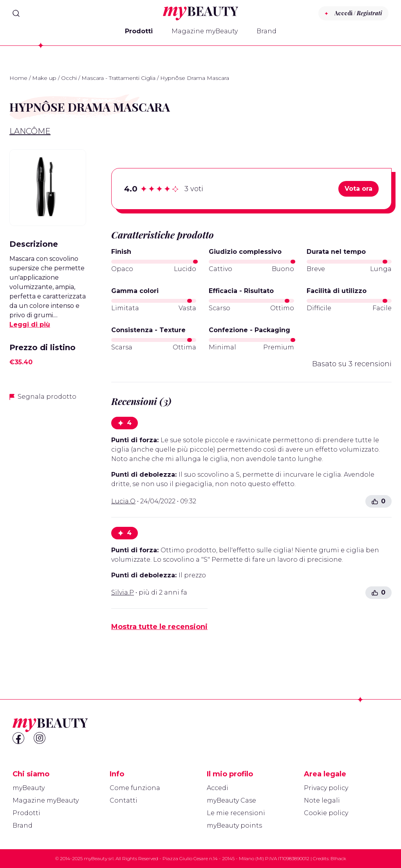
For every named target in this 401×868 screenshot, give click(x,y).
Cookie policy (326, 813)
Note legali (322, 800)
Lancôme (30, 131)
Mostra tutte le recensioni (159, 627)
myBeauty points (234, 826)
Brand (266, 31)
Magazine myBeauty (205, 31)
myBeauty (29, 788)
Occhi (69, 78)
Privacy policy (326, 788)
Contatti (124, 800)
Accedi (218, 788)
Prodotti (139, 31)
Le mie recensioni (236, 813)
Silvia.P (123, 592)
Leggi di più (30, 325)
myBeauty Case (231, 800)
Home (18, 78)
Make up (44, 78)
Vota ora (359, 189)
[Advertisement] (48, 532)
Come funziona (135, 788)
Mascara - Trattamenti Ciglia (118, 78)
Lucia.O (123, 501)
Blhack (338, 858)
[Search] (16, 13)
